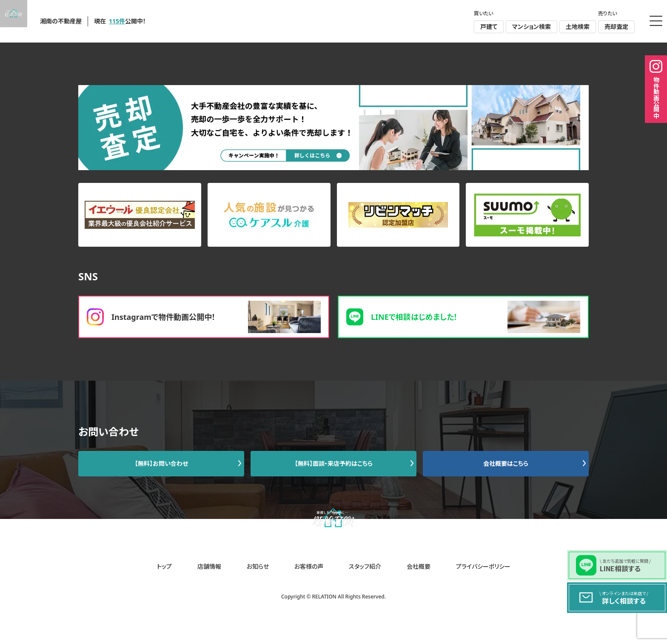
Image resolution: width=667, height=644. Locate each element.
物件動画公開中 (656, 89)
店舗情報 (209, 566)
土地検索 (578, 27)
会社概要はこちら (506, 463)
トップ (164, 566)
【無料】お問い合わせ (161, 463)
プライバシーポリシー (483, 566)
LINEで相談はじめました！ (463, 317)
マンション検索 (532, 27)
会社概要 (419, 566)
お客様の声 (309, 566)
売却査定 (616, 27)
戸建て (489, 27)
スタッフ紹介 (365, 566)
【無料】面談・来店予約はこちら (334, 463)
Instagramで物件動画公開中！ (204, 317)
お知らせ (258, 566)
